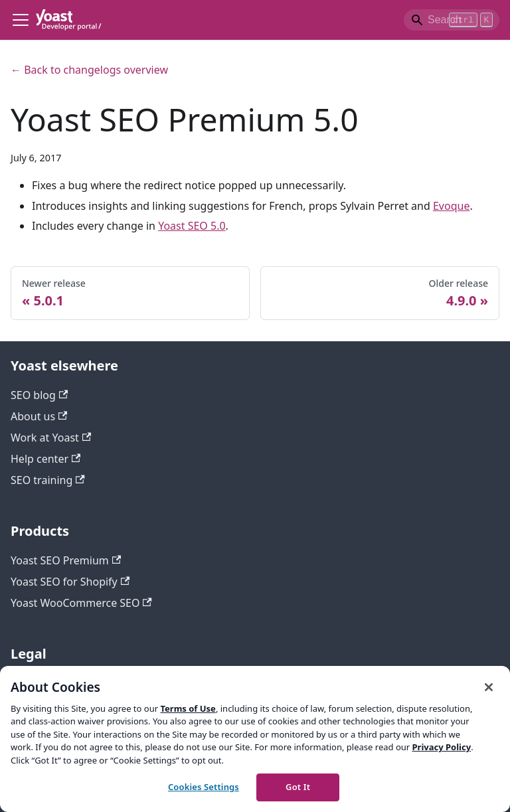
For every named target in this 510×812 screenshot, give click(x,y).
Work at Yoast (51, 438)
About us (39, 416)
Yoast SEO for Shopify (70, 582)
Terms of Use (188, 708)
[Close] (489, 687)
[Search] (452, 20)
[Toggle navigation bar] (21, 20)
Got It (298, 787)
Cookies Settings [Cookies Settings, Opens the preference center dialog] (204, 787)
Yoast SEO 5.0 (192, 226)
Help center (45, 459)
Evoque (451, 206)
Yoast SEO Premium (66, 560)
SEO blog (39, 395)
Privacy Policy (442, 747)
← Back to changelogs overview (89, 70)
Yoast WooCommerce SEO (81, 603)
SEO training (48, 480)
